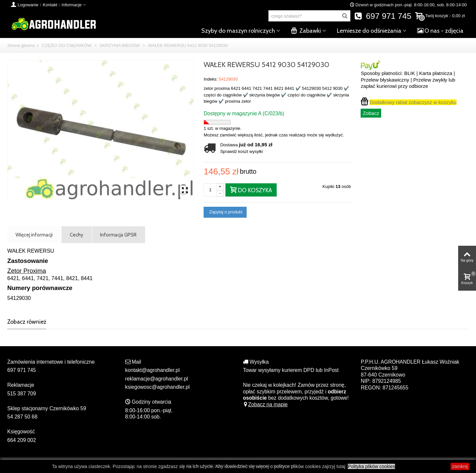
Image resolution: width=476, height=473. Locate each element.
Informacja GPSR (118, 235)
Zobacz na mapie (265, 404)
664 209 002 (22, 440)
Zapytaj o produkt (225, 212)
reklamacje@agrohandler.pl (157, 379)
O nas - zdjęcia (440, 31)
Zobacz (371, 113)
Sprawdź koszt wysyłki (241, 151)
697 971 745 (383, 16)
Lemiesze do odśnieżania (369, 31)
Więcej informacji (34, 235)
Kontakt (50, 5)
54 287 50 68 (22, 417)
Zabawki (306, 31)
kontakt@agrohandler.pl (153, 370)
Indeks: (211, 79)
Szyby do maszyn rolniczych (238, 31)
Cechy (77, 235)
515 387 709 (22, 394)
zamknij (460, 466)
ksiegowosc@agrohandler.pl (158, 387)
